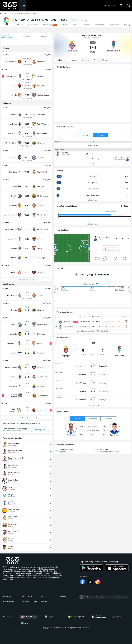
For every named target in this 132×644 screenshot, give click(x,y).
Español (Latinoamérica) (99, 617)
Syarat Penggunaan (29, 601)
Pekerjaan (45, 601)
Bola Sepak (6, 13)
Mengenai (7, 596)
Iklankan (63, 596)
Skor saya (110, 6)
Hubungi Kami (8, 601)
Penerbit (44, 596)
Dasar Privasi (27, 596)
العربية (25, 623)
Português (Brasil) (76, 617)
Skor (23, 6)
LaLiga (15, 13)
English (49, 617)
